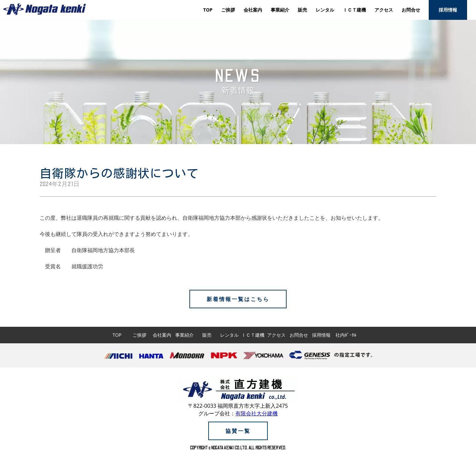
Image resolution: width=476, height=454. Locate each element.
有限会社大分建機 (257, 413)
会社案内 (253, 10)
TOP (208, 10)
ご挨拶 (228, 10)
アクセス (384, 10)
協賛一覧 (238, 431)
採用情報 (448, 10)
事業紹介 (280, 10)
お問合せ (411, 10)
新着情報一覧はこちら (238, 299)
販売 (302, 10)
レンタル (325, 10)
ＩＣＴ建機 (354, 10)
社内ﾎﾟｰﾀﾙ (346, 335)
